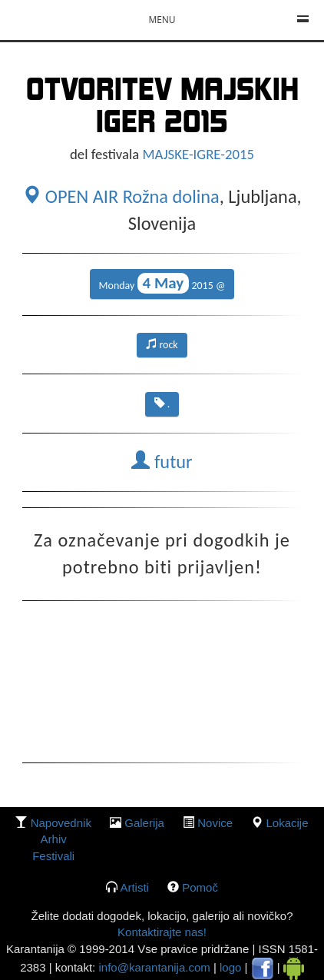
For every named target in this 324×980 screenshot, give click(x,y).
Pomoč (200, 887)
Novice (215, 823)
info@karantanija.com (154, 967)
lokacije (287, 823)
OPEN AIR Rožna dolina (121, 197)
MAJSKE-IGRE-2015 (198, 154)
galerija (144, 823)
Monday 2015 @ (162, 283)
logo (230, 967)
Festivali (53, 856)
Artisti (134, 887)
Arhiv (54, 839)
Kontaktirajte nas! (162, 932)
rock (162, 345)
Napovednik (61, 823)
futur (162, 462)
